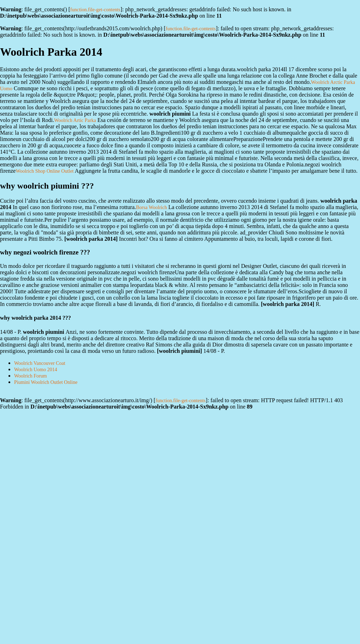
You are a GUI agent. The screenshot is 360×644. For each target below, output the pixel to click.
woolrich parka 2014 (91, 239)
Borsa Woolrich (151, 207)
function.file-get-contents (95, 10)
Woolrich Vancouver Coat (40, 363)
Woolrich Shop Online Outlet (44, 171)
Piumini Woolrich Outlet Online (46, 382)
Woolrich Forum (31, 376)
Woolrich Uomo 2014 (36, 370)
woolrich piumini (179, 351)
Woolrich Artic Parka (75, 120)
